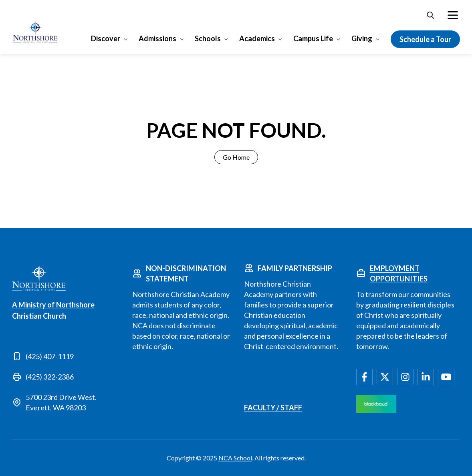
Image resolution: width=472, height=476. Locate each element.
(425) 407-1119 (50, 356)
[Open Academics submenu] (279, 39)
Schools (208, 38)
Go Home (236, 157)
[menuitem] (453, 15)
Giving (362, 38)
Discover (106, 38)
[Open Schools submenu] (225, 39)
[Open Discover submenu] (125, 39)
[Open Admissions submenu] (181, 39)
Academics (257, 38)
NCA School (235, 458)
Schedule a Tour (425, 39)
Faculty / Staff (273, 408)
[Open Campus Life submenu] (338, 39)
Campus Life (313, 38)
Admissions (157, 38)
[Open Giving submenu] (377, 39)
